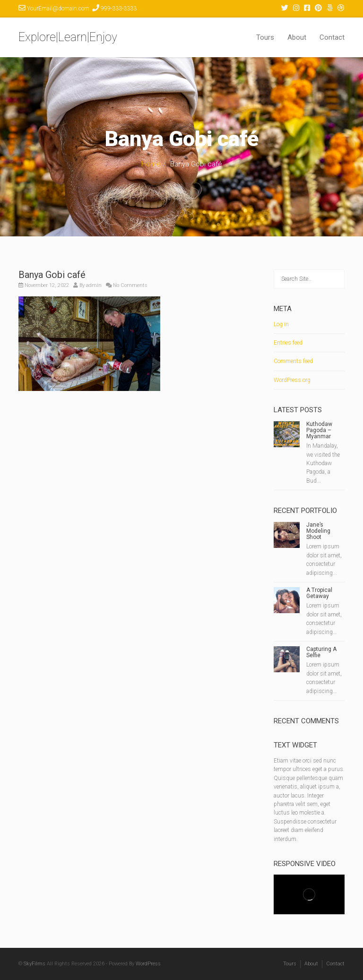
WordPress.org (292, 380)
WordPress (148, 964)
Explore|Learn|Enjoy (68, 37)
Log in (281, 324)
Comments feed (293, 361)
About (297, 37)
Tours (265, 37)
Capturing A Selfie (321, 652)
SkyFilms (35, 964)
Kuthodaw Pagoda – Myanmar (319, 430)
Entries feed (288, 343)
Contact (332, 37)
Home (151, 164)
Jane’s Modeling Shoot (318, 531)
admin (94, 285)
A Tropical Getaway (319, 593)
